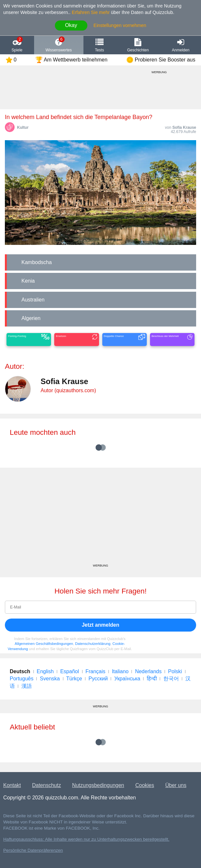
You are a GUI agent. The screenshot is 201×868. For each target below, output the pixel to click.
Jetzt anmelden (101, 625)
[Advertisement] (100, 518)
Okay (71, 25)
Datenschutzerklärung (93, 644)
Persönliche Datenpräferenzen (33, 850)
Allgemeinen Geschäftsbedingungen (44, 644)
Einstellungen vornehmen (120, 25)
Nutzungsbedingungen (98, 785)
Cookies (145, 785)
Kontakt (12, 785)
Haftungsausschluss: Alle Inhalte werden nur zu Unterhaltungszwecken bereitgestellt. (86, 839)
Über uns (176, 785)
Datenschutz (47, 785)
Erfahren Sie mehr (91, 12)
